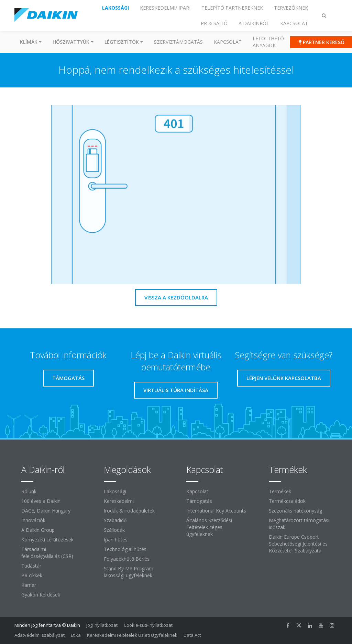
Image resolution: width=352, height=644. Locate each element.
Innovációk (33, 520)
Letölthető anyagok (268, 42)
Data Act (192, 635)
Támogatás (199, 501)
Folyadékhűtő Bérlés (127, 559)
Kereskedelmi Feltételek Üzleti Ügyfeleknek (132, 635)
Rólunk (29, 491)
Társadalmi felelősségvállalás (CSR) (47, 553)
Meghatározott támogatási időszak (299, 524)
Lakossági (115, 491)
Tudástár (31, 566)
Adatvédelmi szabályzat (40, 635)
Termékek (280, 491)
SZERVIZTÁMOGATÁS (178, 42)
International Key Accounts (216, 511)
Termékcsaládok (287, 501)
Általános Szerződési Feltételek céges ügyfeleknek (209, 527)
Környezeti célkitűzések (47, 540)
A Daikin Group (38, 530)
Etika (76, 635)
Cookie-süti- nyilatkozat (148, 625)
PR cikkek (32, 575)
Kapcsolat (228, 42)
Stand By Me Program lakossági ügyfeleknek (129, 572)
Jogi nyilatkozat (102, 625)
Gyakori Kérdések (41, 595)
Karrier (29, 585)
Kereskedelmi (119, 501)
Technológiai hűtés (125, 549)
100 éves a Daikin (41, 501)
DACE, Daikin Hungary (46, 511)
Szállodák (114, 530)
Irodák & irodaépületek (129, 511)
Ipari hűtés (116, 540)
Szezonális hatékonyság (295, 511)
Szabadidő (115, 520)
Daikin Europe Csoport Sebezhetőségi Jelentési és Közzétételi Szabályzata (298, 544)
